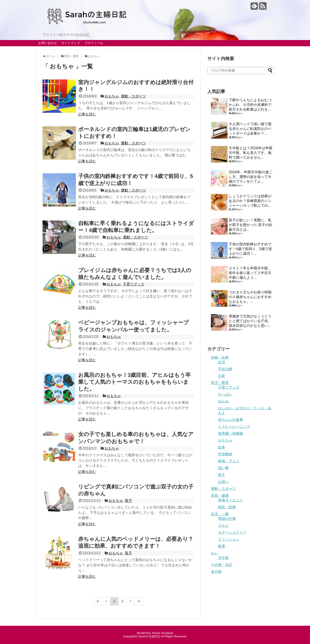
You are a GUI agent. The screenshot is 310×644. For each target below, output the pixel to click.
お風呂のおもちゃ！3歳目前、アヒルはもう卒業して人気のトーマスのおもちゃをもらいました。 (134, 382)
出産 (222, 376)
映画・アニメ (229, 461)
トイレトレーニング (234, 427)
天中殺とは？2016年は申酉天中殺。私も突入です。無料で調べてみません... (251, 153)
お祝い (223, 482)
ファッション (229, 539)
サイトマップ (71, 43)
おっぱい (225, 394)
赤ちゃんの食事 (230, 420)
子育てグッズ (134, 284)
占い (214, 553)
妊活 (222, 362)
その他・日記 (222, 565)
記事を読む (87, 114)
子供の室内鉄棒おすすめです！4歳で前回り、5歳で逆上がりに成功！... (250, 249)
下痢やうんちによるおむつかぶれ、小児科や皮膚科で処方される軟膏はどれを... (250, 105)
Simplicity (167, 633)
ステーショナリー (232, 532)
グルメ (223, 526)
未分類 (216, 572)
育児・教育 (220, 383)
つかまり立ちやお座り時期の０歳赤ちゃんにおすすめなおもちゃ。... (250, 297)
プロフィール (94, 43)
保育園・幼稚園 (230, 433)
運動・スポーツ (133, 96)
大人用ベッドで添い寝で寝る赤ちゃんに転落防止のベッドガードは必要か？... (250, 129)
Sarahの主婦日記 (149, 636)
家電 (222, 546)
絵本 (222, 447)
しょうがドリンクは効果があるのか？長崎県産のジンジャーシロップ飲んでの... (250, 201)
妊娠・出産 (220, 357)
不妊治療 (225, 369)
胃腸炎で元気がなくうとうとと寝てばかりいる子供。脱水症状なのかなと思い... (250, 321)
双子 (128, 501)
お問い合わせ (48, 43)
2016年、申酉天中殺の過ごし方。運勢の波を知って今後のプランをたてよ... (251, 177)
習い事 (223, 468)
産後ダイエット (230, 500)
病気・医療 (227, 507)
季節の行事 (227, 519)
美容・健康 (220, 496)
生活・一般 (220, 514)
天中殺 (223, 558)
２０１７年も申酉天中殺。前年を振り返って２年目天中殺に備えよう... (250, 273)
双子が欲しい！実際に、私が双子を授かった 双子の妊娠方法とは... (251, 225)
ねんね (223, 401)
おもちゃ (112, 96)
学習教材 (225, 454)
